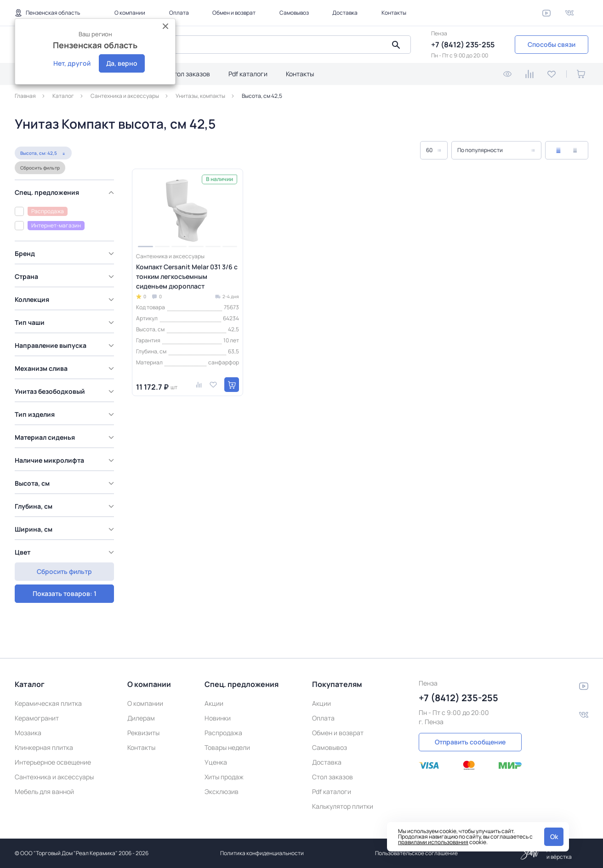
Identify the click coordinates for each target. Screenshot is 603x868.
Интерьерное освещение (53, 762)
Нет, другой (72, 63)
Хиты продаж (224, 777)
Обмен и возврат (234, 13)
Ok (554, 837)
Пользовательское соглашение (416, 853)
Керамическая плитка (48, 703)
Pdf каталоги (248, 74)
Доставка (345, 13)
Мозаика (28, 733)
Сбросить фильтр (40, 168)
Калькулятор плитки (343, 806)
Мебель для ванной (44, 791)
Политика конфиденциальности (262, 853)
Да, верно (122, 63)
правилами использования (433, 842)
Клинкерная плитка (44, 747)
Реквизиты (143, 733)
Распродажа (223, 733)
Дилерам (141, 718)
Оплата (179, 13)
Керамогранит (37, 718)
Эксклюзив (222, 791)
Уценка (216, 762)
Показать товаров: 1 (65, 571)
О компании (130, 13)
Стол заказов (190, 74)
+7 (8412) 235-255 (463, 45)
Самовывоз (294, 13)
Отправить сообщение (470, 742)
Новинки (218, 718)
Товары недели (227, 747)
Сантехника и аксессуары (54, 777)
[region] (67, 374)
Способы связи (552, 44)
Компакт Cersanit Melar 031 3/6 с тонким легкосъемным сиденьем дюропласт (187, 276)
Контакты (394, 13)
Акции (214, 703)
